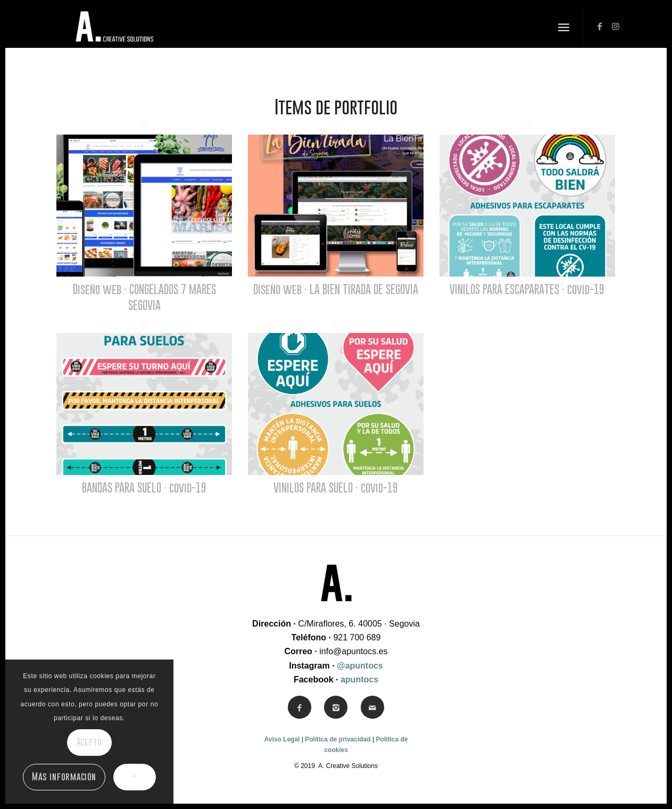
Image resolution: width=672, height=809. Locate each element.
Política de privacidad (338, 739)
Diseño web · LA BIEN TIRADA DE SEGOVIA (336, 289)
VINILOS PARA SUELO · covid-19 (336, 487)
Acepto (90, 742)
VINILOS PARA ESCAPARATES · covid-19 (527, 289)
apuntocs (359, 679)
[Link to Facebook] (600, 26)
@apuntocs (360, 666)
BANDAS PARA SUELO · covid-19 (144, 487)
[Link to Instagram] (616, 26)
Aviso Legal (282, 739)
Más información (64, 777)
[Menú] (564, 27)
